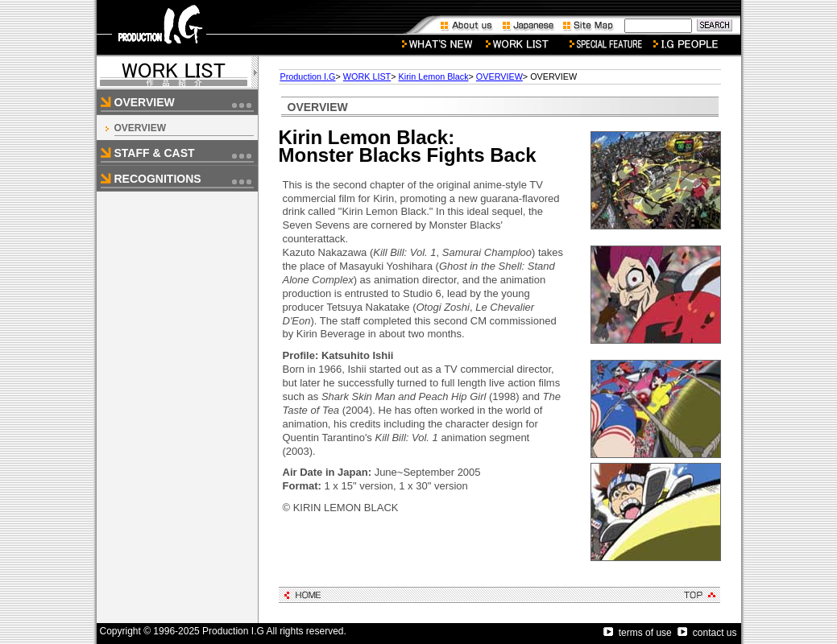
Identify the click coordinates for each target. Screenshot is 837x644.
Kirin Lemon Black (434, 76)
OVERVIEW (140, 128)
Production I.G (308, 76)
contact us (707, 633)
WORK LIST (367, 76)
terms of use (638, 633)
